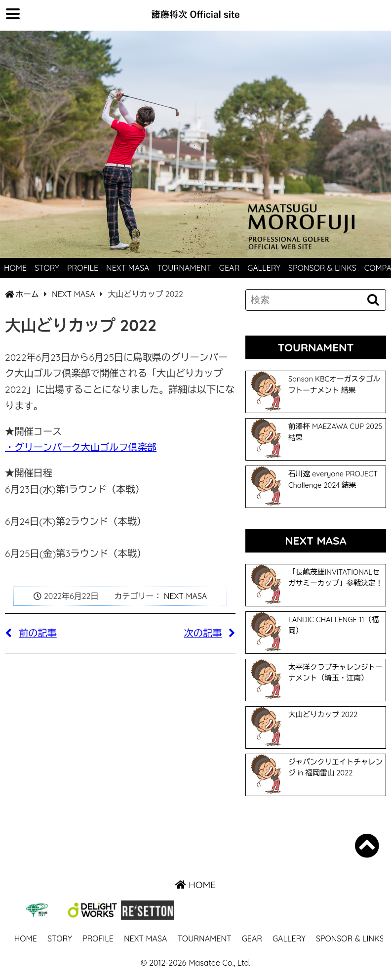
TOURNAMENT (184, 268)
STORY (47, 268)
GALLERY (264, 268)
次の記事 (210, 633)
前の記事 (31, 633)
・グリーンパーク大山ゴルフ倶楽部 (81, 447)
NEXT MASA (128, 268)
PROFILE (83, 268)
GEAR (229, 268)
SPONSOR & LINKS (322, 268)
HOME (15, 268)
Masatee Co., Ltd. (219, 963)
